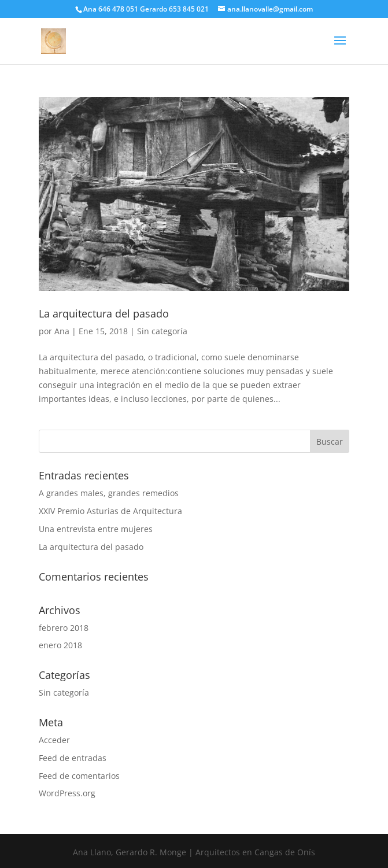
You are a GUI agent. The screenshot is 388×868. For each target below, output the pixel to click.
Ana (62, 331)
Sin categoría (162, 331)
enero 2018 (60, 645)
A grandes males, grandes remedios (109, 493)
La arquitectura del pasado (104, 313)
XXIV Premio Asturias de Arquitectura (110, 511)
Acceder (54, 740)
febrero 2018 (64, 628)
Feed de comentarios (79, 776)
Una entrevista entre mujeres (96, 529)
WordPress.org (67, 793)
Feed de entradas (73, 758)
